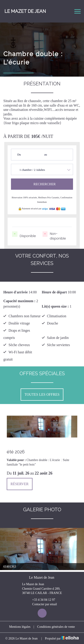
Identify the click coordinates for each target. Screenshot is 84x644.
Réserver (20, 484)
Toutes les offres (42, 394)
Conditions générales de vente (56, 627)
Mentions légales (20, 627)
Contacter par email (42, 604)
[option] (42, 449)
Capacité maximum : (19, 301)
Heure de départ (54, 292)
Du (19, 154)
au (46, 154)
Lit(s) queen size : (55, 306)
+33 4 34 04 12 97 (41, 600)
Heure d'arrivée (16, 292)
